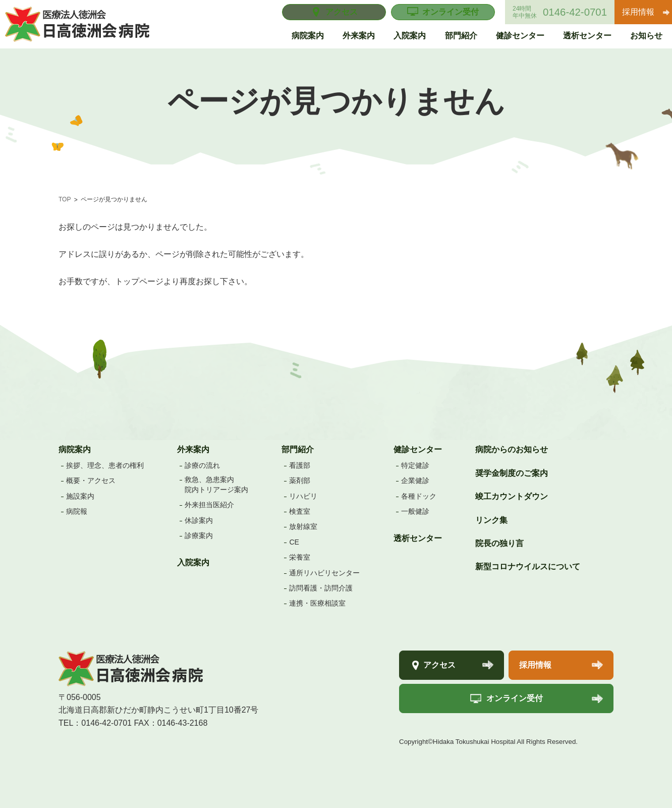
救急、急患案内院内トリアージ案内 (216, 484)
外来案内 (193, 449)
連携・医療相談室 (317, 603)
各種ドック (419, 496)
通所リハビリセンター (324, 573)
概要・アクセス (91, 480)
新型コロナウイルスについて (528, 567)
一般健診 (415, 511)
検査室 (300, 511)
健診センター (418, 449)
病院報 (77, 511)
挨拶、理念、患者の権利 (105, 465)
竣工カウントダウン (512, 496)
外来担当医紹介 (209, 505)
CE (294, 542)
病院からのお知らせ (512, 449)
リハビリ (303, 496)
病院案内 (75, 449)
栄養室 (300, 557)
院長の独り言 (499, 543)
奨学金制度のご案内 (512, 473)
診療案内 (199, 535)
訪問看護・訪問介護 (321, 588)
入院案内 (193, 562)
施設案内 (80, 496)
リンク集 (491, 520)
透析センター (418, 538)
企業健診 (415, 480)
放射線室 (303, 526)
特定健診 (415, 465)
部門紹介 (298, 449)
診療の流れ (202, 465)
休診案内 (199, 520)
